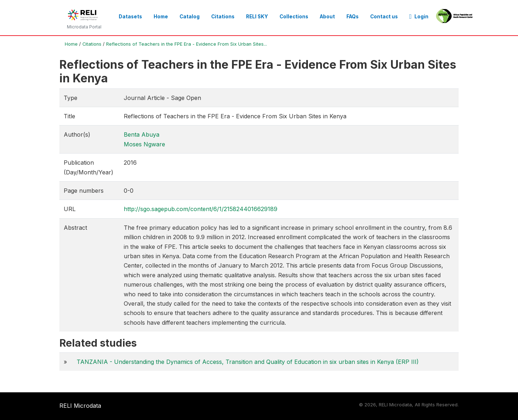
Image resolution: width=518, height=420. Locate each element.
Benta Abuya (142, 134)
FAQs (353, 17)
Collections (294, 17)
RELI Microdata (80, 406)
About (327, 17)
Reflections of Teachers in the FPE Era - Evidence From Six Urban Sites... (187, 44)
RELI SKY (257, 17)
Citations (223, 17)
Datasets (130, 17)
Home (161, 17)
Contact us (384, 17)
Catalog (190, 17)
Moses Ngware (144, 144)
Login (419, 17)
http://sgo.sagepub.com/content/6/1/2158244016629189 (201, 209)
